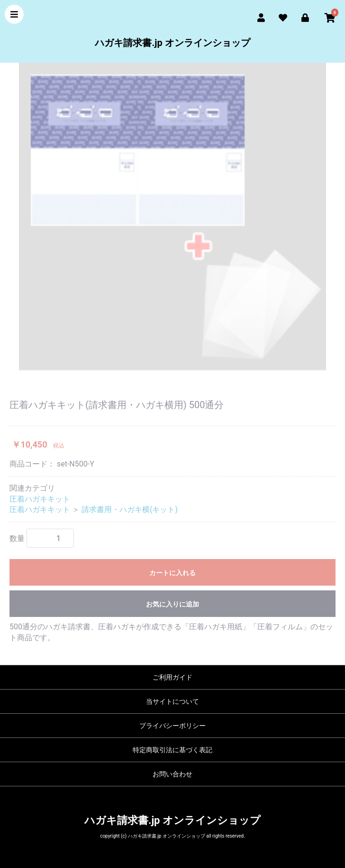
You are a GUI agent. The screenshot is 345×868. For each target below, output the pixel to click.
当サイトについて (172, 701)
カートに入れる (172, 573)
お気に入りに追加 (172, 604)
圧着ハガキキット (40, 499)
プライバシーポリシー (172, 726)
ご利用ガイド (172, 677)
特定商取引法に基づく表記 (172, 750)
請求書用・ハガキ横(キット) (130, 509)
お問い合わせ (172, 774)
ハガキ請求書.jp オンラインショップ (172, 43)
